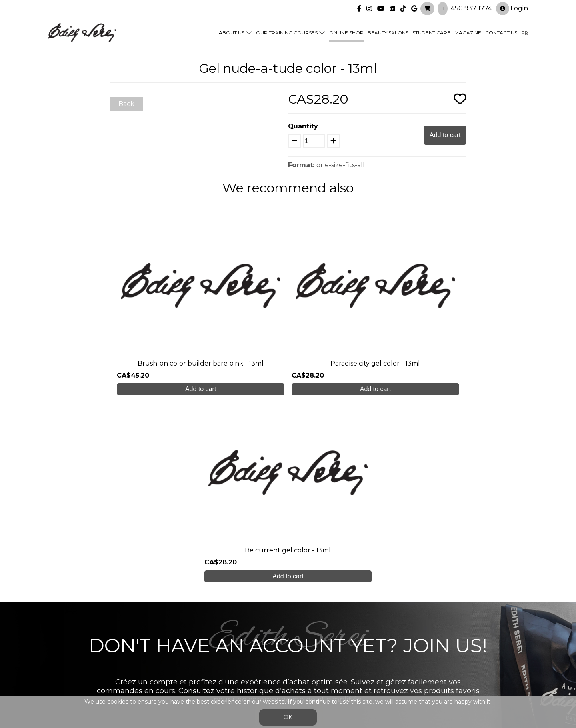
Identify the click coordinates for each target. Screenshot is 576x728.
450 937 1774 (471, 8)
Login (512, 9)
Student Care (431, 33)
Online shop (346, 33)
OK (288, 717)
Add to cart (445, 135)
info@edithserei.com (200, 672)
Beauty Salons (388, 33)
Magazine (468, 33)
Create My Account (288, 559)
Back (126, 104)
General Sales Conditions (265, 676)
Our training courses (287, 33)
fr (525, 33)
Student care (189, 640)
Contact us (501, 33)
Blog (175, 656)
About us (232, 33)
